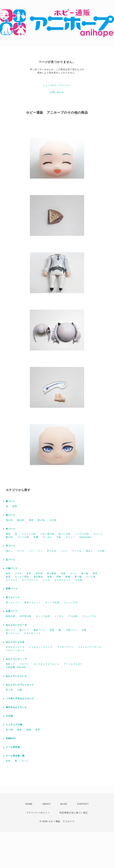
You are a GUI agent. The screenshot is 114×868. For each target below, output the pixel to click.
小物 (20, 690)
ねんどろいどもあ (15, 642)
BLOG (64, 804)
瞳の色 (21, 520)
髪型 (15, 506)
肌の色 (41, 520)
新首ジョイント (32, 602)
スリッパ (70, 537)
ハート (64, 551)
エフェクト (12, 580)
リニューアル (71, 602)
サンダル (47, 537)
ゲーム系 (91, 577)
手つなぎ (52, 551)
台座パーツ (12, 611)
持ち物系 (52, 573)
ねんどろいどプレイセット (20, 685)
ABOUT (47, 804)
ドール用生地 (13, 747)
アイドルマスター (73, 664)
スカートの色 (29, 534)
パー (31, 551)
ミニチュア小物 (14, 725)
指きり (89, 551)
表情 (31, 520)
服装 (8, 534)
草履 (36, 537)
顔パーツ (10, 515)
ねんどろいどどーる (16, 625)
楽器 (50, 577)
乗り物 (78, 577)
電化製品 (38, 577)
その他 (101, 551)
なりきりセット (63, 580)
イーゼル (59, 616)
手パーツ (10, 546)
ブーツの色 (23, 537)
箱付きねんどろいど (16, 707)
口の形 (53, 520)
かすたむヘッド (32, 633)
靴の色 (9, 537)
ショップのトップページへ (57, 85)
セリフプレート (30, 580)
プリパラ (24, 664)
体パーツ (10, 529)
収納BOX (11, 738)
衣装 (8, 761)
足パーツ (10, 560)
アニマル (77, 551)
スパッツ (98, 534)
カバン (73, 573)
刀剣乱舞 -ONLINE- (16, 667)
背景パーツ (12, 589)
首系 (29, 573)
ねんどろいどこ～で (16, 659)
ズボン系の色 (47, 534)
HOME (29, 804)
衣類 (52, 630)
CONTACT (83, 804)
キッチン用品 (22, 577)
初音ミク (10, 664)
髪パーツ (10, 501)
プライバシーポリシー (38, 813)
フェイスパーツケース (90, 647)
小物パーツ (12, 568)
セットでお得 (52, 602)
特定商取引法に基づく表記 (74, 813)
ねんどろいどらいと (16, 676)
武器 (63, 573)
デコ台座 (73, 616)
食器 (8, 577)
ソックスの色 (82, 534)
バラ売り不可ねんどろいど (20, 698)
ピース (21, 551)
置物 (59, 577)
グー (40, 551)
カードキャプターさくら (46, 664)
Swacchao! (85, 537)
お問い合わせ (57, 92)
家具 (95, 573)
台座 (84, 630)
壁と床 (9, 690)
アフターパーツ (65, 647)
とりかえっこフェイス (41, 647)
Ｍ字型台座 (25, 616)
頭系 (8, 573)
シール (46, 580)
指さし (9, 551)
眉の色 (9, 520)
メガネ (18, 573)
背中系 (39, 573)
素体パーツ (39, 630)
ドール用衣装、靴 (15, 756)
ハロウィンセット (15, 650)
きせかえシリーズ (15, 647)
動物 (68, 577)
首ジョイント (13, 597)
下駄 (59, 537)
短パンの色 (65, 534)
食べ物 (85, 573)
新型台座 (10, 616)
